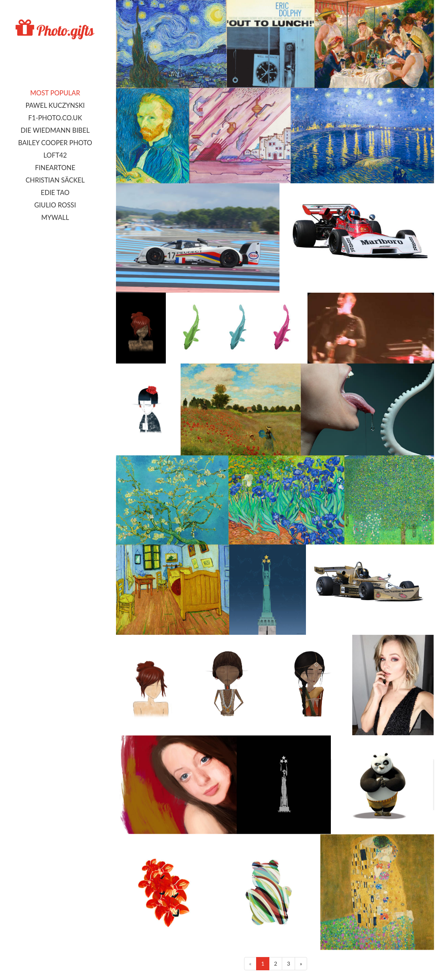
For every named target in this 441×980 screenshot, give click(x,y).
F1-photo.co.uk (55, 118)
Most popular (55, 93)
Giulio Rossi (55, 205)
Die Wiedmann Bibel (55, 130)
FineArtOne (55, 168)
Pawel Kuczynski (55, 105)
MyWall (55, 217)
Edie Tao (55, 192)
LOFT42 (55, 155)
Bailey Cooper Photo (55, 143)
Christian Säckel (55, 180)
